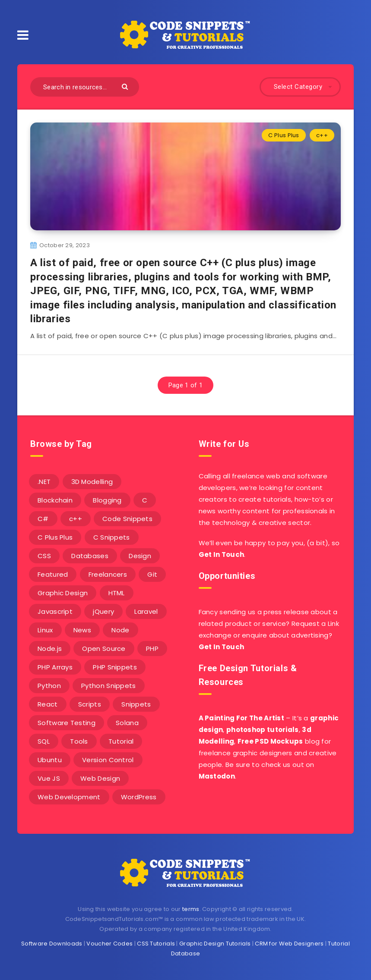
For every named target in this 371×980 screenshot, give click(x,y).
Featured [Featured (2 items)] (53, 574)
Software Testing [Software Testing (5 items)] (67, 723)
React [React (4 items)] (48, 704)
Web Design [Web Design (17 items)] (100, 778)
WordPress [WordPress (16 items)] (139, 797)
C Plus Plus (284, 135)
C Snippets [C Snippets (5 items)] (112, 537)
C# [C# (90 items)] (43, 519)
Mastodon (217, 776)
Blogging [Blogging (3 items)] (107, 500)
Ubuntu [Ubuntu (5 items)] (50, 760)
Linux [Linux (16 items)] (45, 630)
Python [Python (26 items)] (49, 686)
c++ (322, 135)
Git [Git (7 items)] (152, 574)
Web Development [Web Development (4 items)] (69, 797)
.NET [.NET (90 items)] (44, 482)
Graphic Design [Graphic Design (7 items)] (63, 593)
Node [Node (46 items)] (120, 630)
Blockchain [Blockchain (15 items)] (55, 500)
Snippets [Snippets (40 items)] (136, 704)
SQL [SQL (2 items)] (44, 741)
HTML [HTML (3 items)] (117, 593)
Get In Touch (222, 554)
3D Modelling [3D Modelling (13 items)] (92, 482)
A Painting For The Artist (242, 718)
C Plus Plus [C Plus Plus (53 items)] (55, 537)
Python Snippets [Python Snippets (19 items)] (109, 686)
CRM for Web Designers (289, 944)
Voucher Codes (109, 944)
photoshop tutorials (263, 730)
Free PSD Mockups (270, 741)
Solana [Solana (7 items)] (127, 723)
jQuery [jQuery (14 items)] (103, 611)
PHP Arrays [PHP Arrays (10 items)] (55, 667)
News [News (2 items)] (82, 630)
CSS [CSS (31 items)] (44, 556)
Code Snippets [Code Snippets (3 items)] (127, 519)
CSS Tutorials (156, 944)
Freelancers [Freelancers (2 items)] (108, 574)
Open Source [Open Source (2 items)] (104, 649)
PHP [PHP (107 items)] (152, 649)
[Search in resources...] (85, 87)
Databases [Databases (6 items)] (90, 556)
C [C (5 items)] (145, 500)
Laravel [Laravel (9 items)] (146, 611)
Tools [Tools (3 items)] (79, 741)
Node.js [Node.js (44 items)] (50, 649)
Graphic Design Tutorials (215, 944)
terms (191, 909)
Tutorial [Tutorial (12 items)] (121, 741)
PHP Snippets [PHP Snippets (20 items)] (115, 667)
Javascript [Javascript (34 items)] (55, 611)
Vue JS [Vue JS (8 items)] (49, 778)
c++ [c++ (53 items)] (76, 519)
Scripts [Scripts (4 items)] (90, 704)
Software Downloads (52, 944)
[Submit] (126, 86)
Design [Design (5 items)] (140, 556)
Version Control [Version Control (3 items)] (108, 760)
